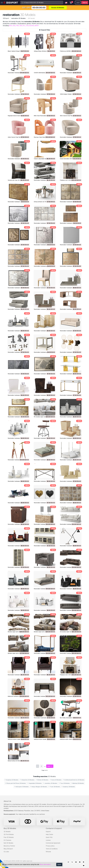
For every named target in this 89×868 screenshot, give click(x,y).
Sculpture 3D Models (12, 780)
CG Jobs (6, 852)
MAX (11, 26)
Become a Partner (9, 846)
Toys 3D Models (64, 783)
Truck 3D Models (54, 787)
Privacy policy (50, 846)
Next (50, 766)
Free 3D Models (9, 837)
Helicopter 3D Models (21, 787)
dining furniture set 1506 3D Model (44, 202)
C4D (27, 26)
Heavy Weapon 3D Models (39, 787)
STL (24, 26)
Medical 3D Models (78, 783)
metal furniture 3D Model (15, 761)
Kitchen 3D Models (42, 780)
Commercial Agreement (53, 843)
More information (45, 864)
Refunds (48, 852)
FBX (17, 26)
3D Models (7, 832)
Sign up (85, 3)
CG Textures (7, 840)
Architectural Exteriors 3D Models (74, 780)
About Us (7, 801)
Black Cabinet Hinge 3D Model (16, 51)
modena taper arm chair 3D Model (17, 653)
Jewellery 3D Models (50, 783)
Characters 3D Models (27, 780)
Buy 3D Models (10, 828)
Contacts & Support (54, 828)
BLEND (32, 26)
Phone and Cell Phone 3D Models (16, 783)
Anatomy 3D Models (68, 787)
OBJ (14, 26)
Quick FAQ (49, 837)
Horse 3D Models (56, 780)
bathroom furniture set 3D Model (17, 696)
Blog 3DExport (8, 849)
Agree (59, 865)
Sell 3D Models (8, 843)
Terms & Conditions (52, 849)
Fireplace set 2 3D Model (67, 675)
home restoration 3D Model (68, 159)
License (48, 840)
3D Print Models (9, 834)
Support (48, 832)
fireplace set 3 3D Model (67, 180)
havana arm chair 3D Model (16, 180)
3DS (21, 26)
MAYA (37, 26)
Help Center (49, 834)
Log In (78, 3)
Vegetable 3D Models (35, 783)
